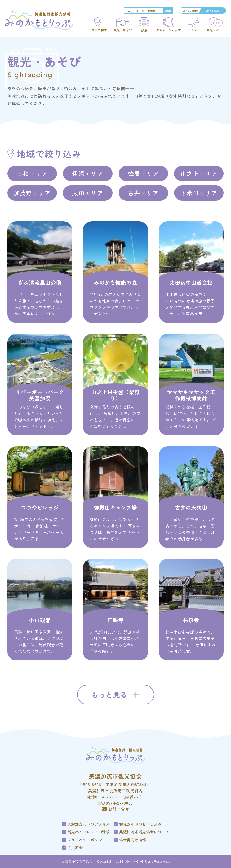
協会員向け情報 (133, 840)
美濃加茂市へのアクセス (89, 824)
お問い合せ (116, 809)
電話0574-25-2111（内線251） (115, 797)
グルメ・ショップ (168, 30)
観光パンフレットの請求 (89, 832)
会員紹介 (75, 848)
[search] (143, 11)
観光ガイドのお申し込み (140, 824)
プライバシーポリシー (87, 840)
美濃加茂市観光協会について (144, 832)
